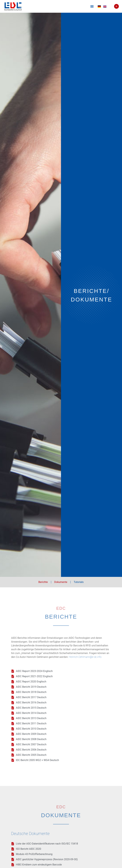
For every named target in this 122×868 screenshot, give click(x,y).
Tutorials (79, 582)
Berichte (43, 582)
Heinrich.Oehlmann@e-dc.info (85, 657)
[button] (92, 6)
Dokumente (61, 582)
